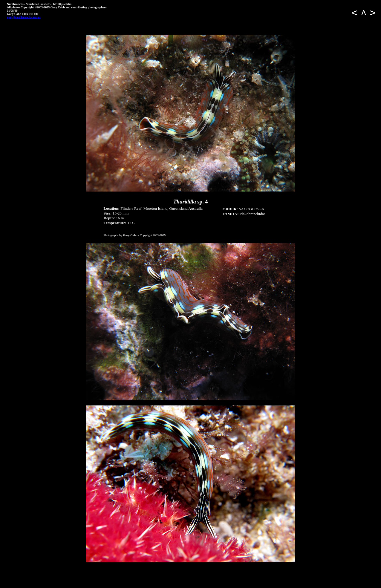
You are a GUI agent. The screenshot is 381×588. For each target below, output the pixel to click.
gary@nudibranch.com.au (24, 17)
